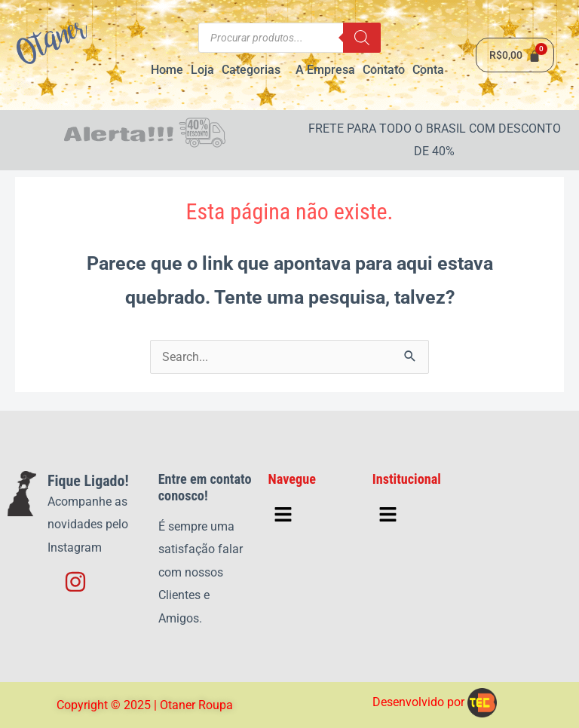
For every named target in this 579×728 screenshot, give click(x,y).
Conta (428, 70)
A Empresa (325, 70)
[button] (255, 70)
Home (167, 70)
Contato (384, 70)
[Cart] (515, 55)
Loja (202, 70)
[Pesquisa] (362, 38)
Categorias (251, 70)
